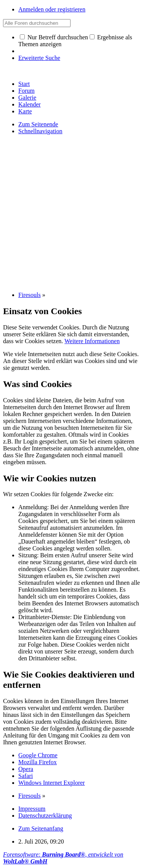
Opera (26, 769)
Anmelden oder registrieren (52, 9)
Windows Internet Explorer (51, 783)
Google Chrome (38, 755)
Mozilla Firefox (38, 762)
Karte (25, 111)
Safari (26, 776)
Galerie (27, 98)
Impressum (32, 809)
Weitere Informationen (92, 341)
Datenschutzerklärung (45, 816)
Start (24, 84)
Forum (27, 91)
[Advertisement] (71, 212)
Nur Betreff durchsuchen (54, 37)
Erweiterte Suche (39, 58)
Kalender (30, 104)
